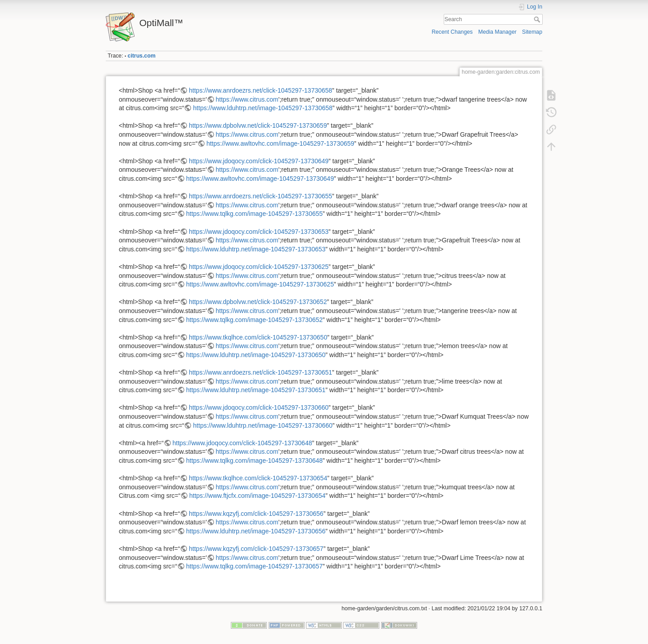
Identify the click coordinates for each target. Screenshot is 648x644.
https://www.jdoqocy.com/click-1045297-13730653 (259, 232)
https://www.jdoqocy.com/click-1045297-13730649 (259, 161)
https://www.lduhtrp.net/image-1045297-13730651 (256, 390)
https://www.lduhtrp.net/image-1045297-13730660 (263, 425)
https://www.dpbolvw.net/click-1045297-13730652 (258, 302)
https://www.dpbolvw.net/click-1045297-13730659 (258, 125)
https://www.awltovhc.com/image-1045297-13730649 (260, 179)
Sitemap (532, 32)
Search (538, 19)
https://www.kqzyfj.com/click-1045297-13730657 (256, 549)
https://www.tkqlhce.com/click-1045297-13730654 (258, 478)
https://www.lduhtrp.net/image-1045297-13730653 (256, 249)
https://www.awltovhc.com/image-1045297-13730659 (280, 143)
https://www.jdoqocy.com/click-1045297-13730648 (242, 443)
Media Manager (497, 32)
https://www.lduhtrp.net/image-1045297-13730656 (256, 531)
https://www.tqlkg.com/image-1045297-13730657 (255, 566)
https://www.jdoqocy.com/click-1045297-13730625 (259, 267)
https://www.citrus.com (247, 99)
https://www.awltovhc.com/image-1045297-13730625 (260, 284)
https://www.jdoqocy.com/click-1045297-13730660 (259, 407)
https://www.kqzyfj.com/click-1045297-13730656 (256, 514)
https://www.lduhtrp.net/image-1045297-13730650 (256, 355)
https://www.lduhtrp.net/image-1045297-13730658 (263, 108)
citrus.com (142, 56)
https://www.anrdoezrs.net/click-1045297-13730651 (261, 372)
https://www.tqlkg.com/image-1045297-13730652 (255, 320)
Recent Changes (452, 32)
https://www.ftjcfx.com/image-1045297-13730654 (258, 496)
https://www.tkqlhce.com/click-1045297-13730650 (258, 337)
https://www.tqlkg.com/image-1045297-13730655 (255, 214)
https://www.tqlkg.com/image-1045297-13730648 (255, 461)
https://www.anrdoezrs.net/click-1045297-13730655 (261, 196)
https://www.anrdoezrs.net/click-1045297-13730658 (261, 90)
